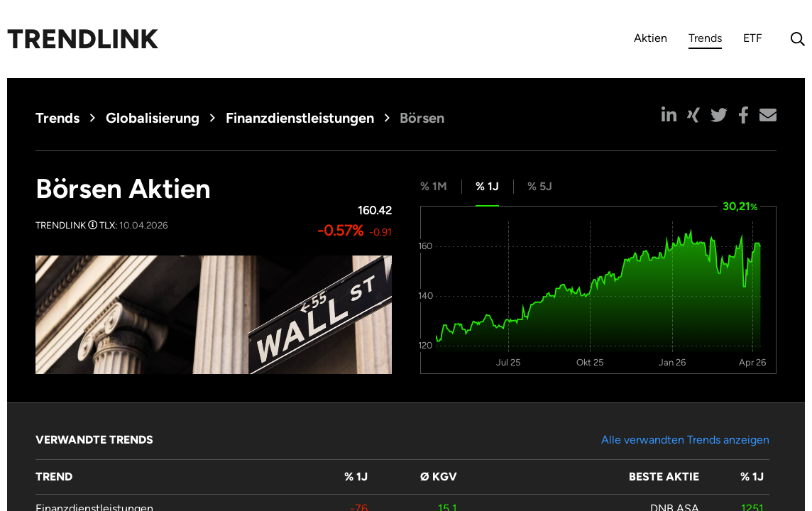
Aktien (651, 38)
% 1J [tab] (487, 186)
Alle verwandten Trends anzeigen (685, 440)
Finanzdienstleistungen (300, 118)
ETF (753, 38)
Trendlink (83, 39)
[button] (669, 115)
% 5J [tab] (540, 186)
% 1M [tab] (434, 186)
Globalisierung (153, 118)
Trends (705, 40)
